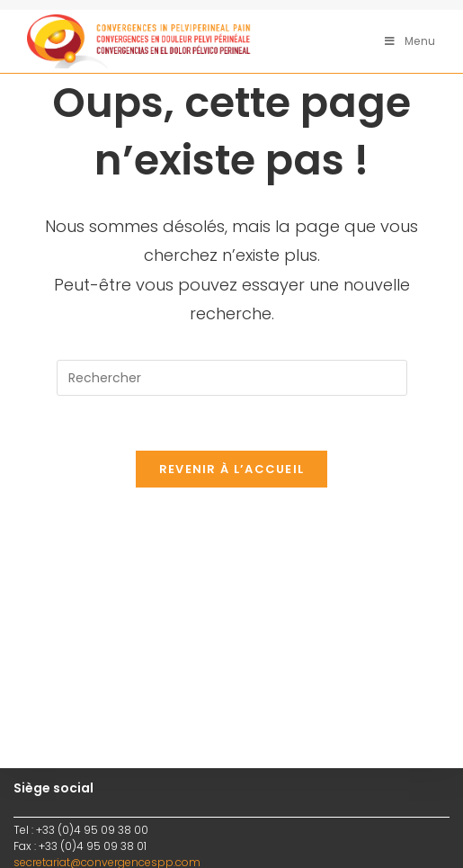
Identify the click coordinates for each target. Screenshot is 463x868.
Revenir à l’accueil (232, 469)
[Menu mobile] (410, 41)
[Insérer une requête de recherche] (232, 378)
